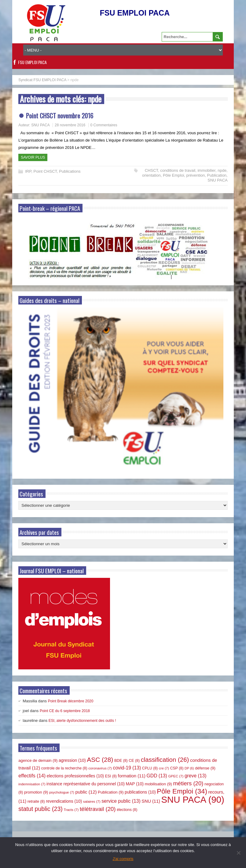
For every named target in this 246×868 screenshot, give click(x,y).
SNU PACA (40, 125)
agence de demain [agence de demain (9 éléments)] (38, 760)
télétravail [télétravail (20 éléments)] (98, 809)
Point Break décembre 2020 (71, 701)
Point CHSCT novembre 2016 (60, 115)
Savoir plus (33, 157)
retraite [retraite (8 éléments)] (36, 801)
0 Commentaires (104, 125)
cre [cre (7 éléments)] (164, 768)
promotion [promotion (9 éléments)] (36, 792)
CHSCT (151, 170)
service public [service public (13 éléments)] (121, 801)
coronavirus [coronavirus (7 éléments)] (100, 768)
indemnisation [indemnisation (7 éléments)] (32, 784)
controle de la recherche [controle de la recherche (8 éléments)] (64, 768)
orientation (151, 175)
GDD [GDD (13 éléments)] (157, 776)
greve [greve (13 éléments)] (196, 776)
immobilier (206, 170)
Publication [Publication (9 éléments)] (111, 792)
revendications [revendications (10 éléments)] (64, 801)
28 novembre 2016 (70, 125)
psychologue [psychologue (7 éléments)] (62, 792)
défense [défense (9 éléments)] (205, 768)
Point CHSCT (45, 171)
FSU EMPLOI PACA (32, 62)
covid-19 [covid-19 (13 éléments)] (127, 768)
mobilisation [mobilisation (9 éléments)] (158, 784)
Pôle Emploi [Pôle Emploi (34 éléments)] (182, 791)
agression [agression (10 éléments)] (72, 760)
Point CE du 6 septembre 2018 (65, 711)
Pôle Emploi (173, 175)
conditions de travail (178, 170)
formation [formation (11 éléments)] (132, 776)
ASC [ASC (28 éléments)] (100, 760)
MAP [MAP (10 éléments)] (135, 784)
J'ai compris (123, 859)
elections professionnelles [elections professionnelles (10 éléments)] (75, 776)
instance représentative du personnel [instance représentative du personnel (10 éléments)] (86, 784)
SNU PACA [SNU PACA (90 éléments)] (193, 800)
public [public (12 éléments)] (86, 792)
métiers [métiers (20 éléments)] (188, 783)
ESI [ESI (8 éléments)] (111, 776)
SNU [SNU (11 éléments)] (151, 801)
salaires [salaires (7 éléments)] (92, 801)
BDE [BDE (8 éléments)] (121, 761)
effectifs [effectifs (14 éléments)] (32, 776)
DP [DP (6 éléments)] (189, 768)
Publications (70, 171)
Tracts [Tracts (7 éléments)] (71, 810)
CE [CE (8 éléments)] (134, 761)
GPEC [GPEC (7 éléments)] (176, 776)
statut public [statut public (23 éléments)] (40, 809)
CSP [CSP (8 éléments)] (177, 768)
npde (222, 170)
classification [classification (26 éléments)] (165, 760)
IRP (28, 171)
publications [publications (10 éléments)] (140, 792)
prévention (196, 175)
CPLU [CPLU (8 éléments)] (150, 768)
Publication (217, 175)
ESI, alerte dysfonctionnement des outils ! (82, 721)
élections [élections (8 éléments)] (127, 810)
